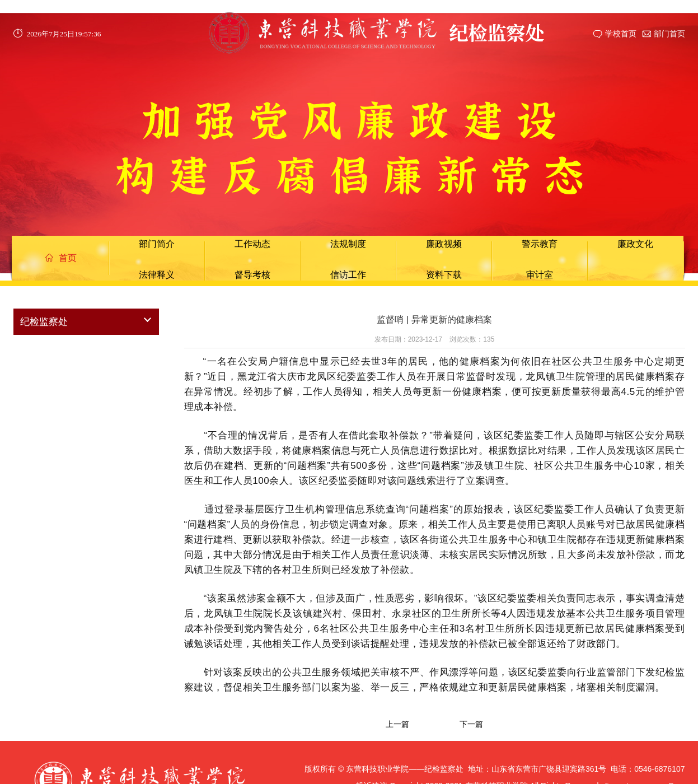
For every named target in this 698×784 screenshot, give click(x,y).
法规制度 (348, 244)
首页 (61, 258)
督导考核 (252, 275)
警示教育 (540, 244)
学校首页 (621, 34)
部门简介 (157, 244)
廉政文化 (635, 244)
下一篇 (471, 724)
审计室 (540, 275)
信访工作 (348, 275)
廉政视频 (444, 244)
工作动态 (252, 244)
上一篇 (397, 724)
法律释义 (157, 275)
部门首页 (669, 34)
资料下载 (444, 275)
